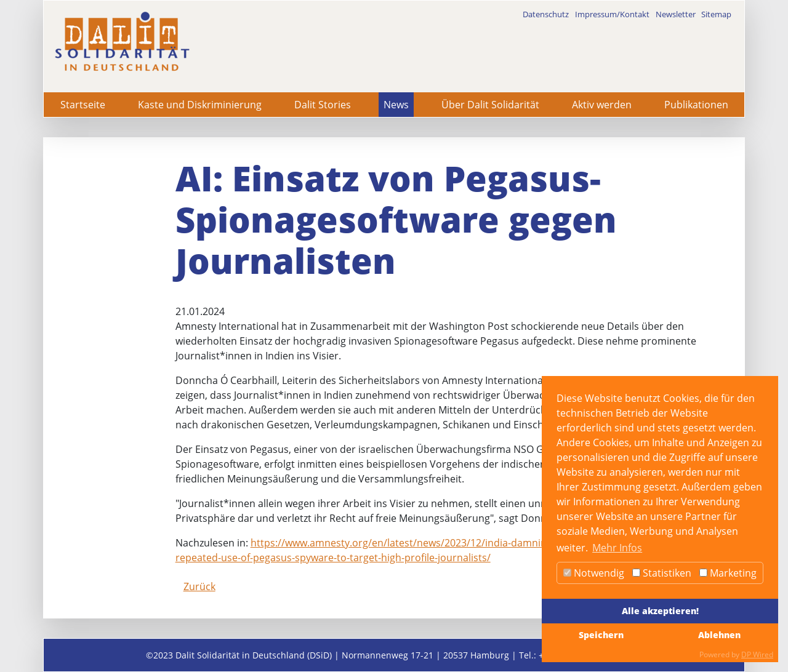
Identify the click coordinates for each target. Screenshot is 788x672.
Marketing (728, 573)
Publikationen (696, 105)
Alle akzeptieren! (660, 611)
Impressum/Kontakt (612, 14)
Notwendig (594, 573)
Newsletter (676, 14)
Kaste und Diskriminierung (200, 105)
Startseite (83, 105)
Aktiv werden (602, 105)
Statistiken (662, 573)
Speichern (601, 635)
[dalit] (122, 42)
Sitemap (716, 14)
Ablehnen (719, 635)
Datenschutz (546, 14)
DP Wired (757, 654)
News (396, 105)
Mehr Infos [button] (617, 548)
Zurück (199, 586)
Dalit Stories (323, 105)
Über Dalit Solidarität (490, 105)
